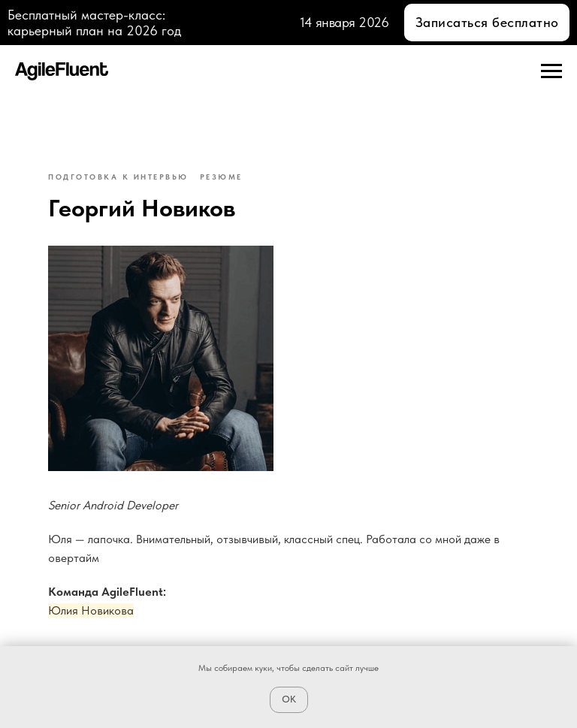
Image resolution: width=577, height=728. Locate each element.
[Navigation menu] (551, 71)
